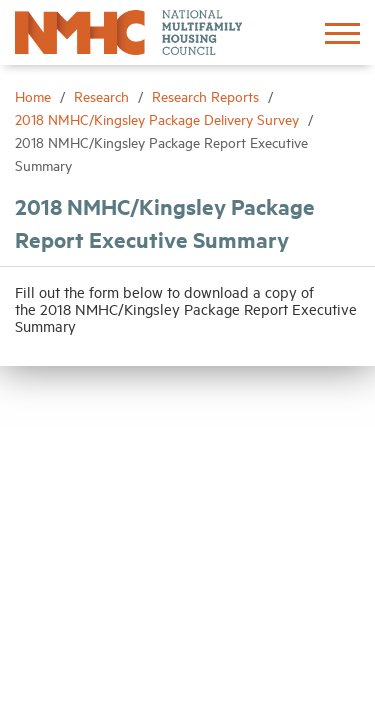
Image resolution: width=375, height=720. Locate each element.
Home (35, 95)
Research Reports (207, 95)
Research (103, 95)
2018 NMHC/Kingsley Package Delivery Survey (159, 118)
